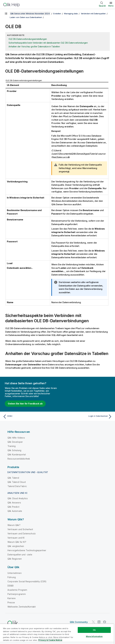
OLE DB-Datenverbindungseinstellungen (28, 39)
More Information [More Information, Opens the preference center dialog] (94, 636)
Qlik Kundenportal (17, 454)
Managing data (71, 14)
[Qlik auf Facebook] (105, 622)
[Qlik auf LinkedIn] (99, 622)
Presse (11, 602)
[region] (57, 634)
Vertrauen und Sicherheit (20, 529)
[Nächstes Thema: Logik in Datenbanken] (86, 417)
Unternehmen (15, 573)
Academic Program (17, 590)
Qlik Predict (13, 507)
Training (12, 446)
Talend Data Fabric (17, 486)
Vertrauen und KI (16, 538)
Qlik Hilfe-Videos (16, 438)
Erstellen (57, 14)
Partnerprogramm (17, 594)
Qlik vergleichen (16, 546)
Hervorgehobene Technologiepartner (27, 550)
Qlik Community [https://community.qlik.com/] (79, 622)
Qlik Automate (15, 511)
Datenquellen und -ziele (20, 555)
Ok (94, 630)
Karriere (12, 598)
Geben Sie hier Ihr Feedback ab (25, 404)
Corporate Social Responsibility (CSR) (27, 581)
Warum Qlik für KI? (17, 542)
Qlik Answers (14, 503)
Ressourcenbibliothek (19, 459)
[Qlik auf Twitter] (93, 622)
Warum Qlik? (14, 525)
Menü (111, 6)
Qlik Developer (15, 442)
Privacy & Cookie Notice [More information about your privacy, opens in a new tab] (50, 640)
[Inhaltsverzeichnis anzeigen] (6, 14)
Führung (12, 577)
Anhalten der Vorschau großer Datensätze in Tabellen (34, 46)
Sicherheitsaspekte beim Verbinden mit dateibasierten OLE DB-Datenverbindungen (48, 43)
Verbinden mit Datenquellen (93, 14)
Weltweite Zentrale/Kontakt (22, 607)
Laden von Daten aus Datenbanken (26, 17)
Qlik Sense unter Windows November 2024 (30, 14)
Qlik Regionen (15, 559)
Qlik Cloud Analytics (18, 498)
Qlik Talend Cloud (17, 482)
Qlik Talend (13, 478)
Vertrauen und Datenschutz (22, 534)
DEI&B (10, 586)
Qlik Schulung (14, 450)
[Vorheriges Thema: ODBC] (29, 417)
